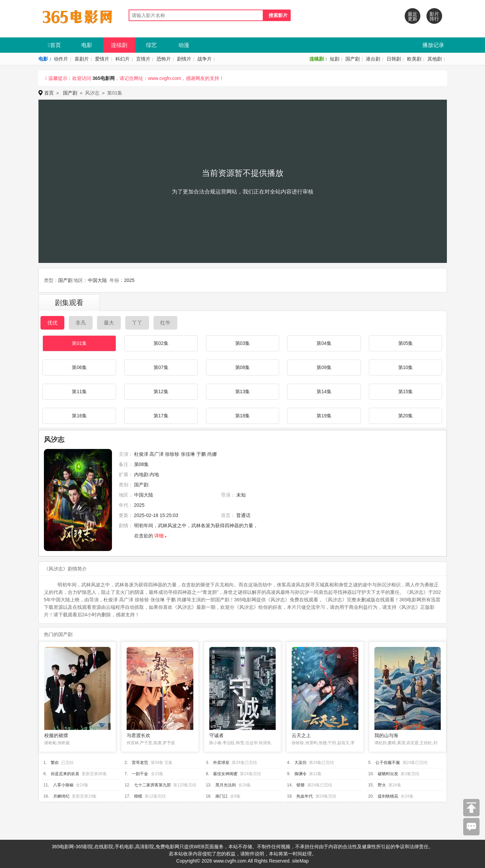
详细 (159, 536)
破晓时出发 (388, 774)
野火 (382, 785)
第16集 (79, 416)
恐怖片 (164, 59)
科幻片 (123, 59)
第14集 (324, 391)
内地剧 (141, 474)
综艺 (151, 45)
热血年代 (305, 796)
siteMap (300, 861)
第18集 (243, 416)
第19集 (324, 416)
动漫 (184, 45)
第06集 (79, 367)
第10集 (406, 367)
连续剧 (119, 45)
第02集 (161, 343)
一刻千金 (140, 774)
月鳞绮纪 (61, 796)
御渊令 (301, 774)
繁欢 (55, 763)
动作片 (61, 59)
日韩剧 (394, 59)
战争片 (205, 59)
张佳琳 (188, 454)
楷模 (138, 796)
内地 (154, 474)
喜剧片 (82, 59)
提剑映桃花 (388, 796)
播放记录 (433, 45)
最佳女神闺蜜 (225, 774)
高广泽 (157, 454)
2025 (129, 280)
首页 (54, 45)
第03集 (243, 343)
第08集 (243, 367)
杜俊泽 (141, 454)
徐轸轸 (172, 454)
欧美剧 (414, 59)
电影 (87, 45)
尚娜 (212, 454)
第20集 (406, 416)
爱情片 (102, 59)
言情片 (143, 59)
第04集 (324, 343)
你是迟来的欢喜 (65, 774)
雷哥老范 (140, 763)
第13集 (243, 391)
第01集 (79, 343)
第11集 (79, 391)
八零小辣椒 (63, 785)
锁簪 (301, 785)
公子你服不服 (388, 763)
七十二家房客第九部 (152, 785)
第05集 (406, 343)
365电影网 (103, 78)
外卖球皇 (221, 763)
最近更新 (413, 16)
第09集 (324, 367)
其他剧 (435, 59)
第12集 (161, 391)
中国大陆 (97, 280)
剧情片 (184, 59)
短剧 (335, 59)
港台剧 (373, 59)
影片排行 (434, 16)
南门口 (222, 796)
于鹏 (201, 454)
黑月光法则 (226, 785)
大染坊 (301, 763)
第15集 (406, 391)
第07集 (161, 367)
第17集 (161, 416)
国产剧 (353, 59)
